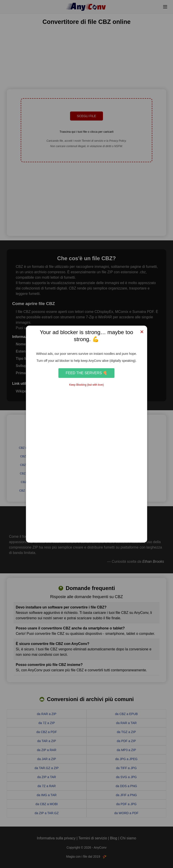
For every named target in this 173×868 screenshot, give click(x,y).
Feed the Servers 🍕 (87, 373)
